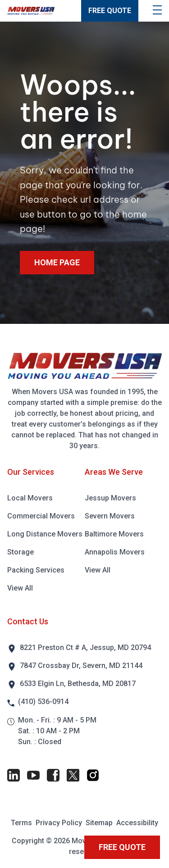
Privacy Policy (59, 823)
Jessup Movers (110, 498)
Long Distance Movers (45, 534)
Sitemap (99, 823)
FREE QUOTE (110, 11)
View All (20, 588)
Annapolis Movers (115, 552)
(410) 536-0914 (43, 702)
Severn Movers (110, 516)
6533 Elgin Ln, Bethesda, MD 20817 (78, 684)
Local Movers (30, 498)
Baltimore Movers (114, 534)
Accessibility (137, 823)
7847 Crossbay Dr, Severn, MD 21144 (81, 666)
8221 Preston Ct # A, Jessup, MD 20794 (85, 648)
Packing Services (36, 570)
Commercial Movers (41, 516)
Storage (21, 552)
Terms (21, 823)
